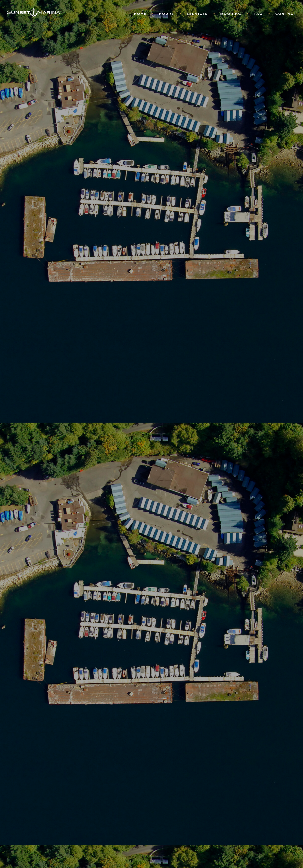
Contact (286, 14)
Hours (167, 14)
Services (197, 14)
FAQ (258, 14)
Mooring (231, 14)
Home (140, 14)
